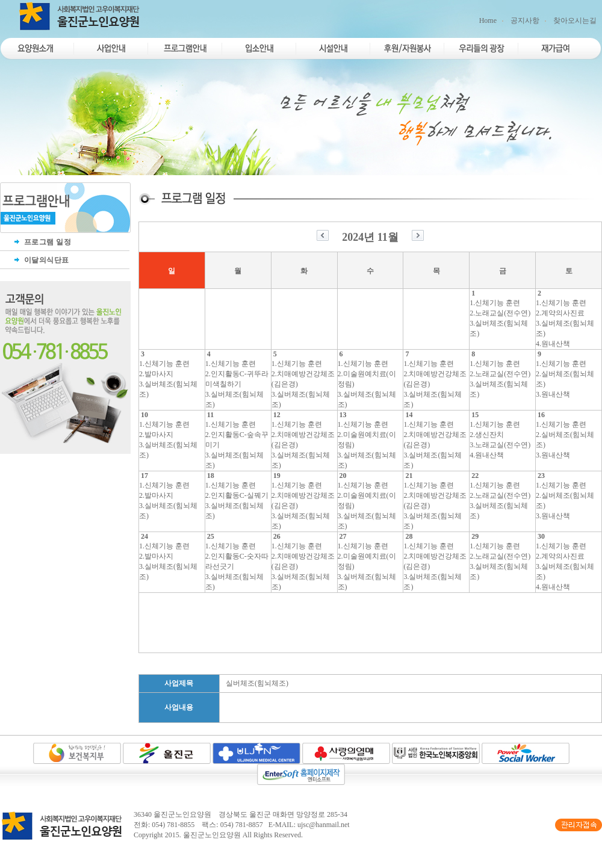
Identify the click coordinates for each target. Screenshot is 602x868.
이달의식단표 (41, 260)
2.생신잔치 (487, 435)
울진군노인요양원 (212, 835)
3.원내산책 (553, 394)
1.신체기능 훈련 (495, 303)
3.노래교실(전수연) (500, 445)
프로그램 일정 (42, 242)
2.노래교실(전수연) (500, 313)
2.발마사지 (156, 374)
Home (488, 20)
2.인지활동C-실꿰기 (237, 495)
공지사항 (525, 20)
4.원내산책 (553, 344)
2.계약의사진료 (560, 313)
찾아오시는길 (575, 20)
